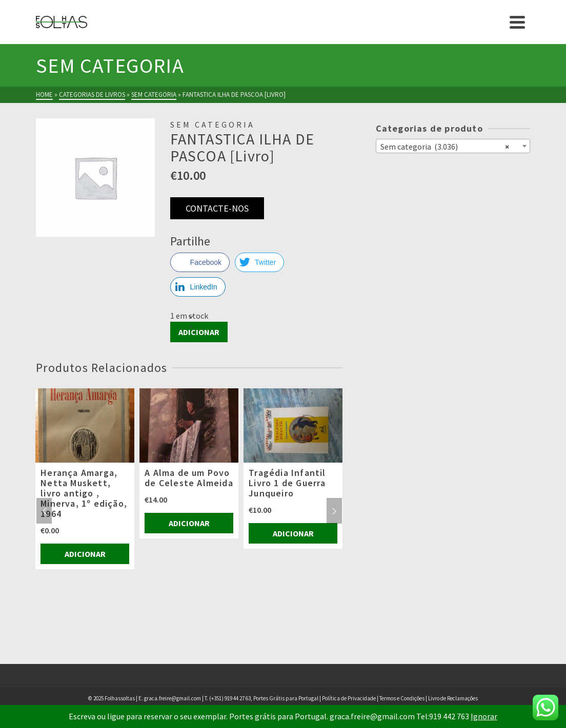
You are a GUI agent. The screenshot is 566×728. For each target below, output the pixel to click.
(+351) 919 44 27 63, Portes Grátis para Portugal (264, 698)
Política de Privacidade (349, 698)
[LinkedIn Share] (198, 287)
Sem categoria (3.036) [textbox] (445, 146)
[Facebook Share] (200, 262)
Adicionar (199, 332)
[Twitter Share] (259, 262)
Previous (44, 511)
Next (334, 511)
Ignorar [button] (484, 716)
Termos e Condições (402, 698)
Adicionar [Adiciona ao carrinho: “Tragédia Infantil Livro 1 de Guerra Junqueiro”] (293, 533)
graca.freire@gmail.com (173, 698)
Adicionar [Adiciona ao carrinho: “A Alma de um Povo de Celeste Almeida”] (189, 523)
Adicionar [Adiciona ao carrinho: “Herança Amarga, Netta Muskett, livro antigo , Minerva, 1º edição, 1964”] (85, 554)
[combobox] (453, 146)
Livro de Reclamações (453, 698)
